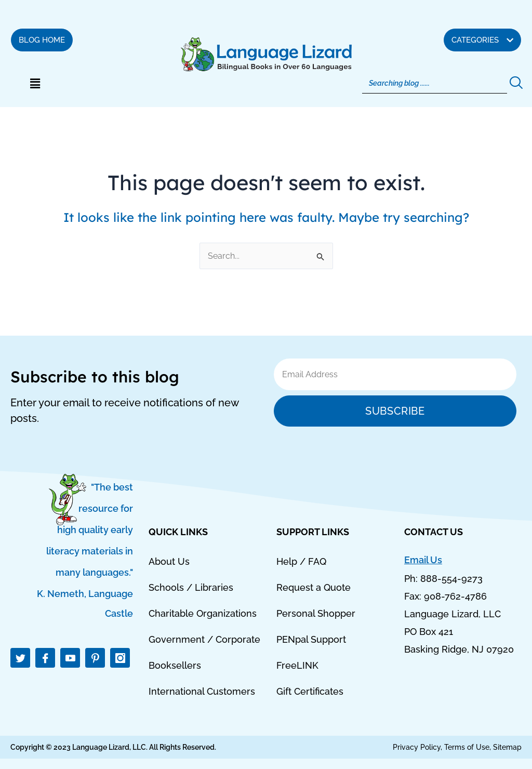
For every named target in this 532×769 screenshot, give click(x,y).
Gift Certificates (310, 691)
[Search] (435, 83)
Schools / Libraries (191, 587)
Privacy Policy (417, 747)
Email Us (423, 560)
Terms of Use (467, 747)
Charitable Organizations (203, 613)
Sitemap (507, 747)
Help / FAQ (301, 561)
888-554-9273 (451, 579)
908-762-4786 (455, 597)
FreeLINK (297, 665)
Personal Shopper (316, 613)
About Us (169, 561)
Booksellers (175, 665)
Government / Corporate (204, 639)
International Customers (202, 691)
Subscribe (395, 411)
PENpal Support (311, 639)
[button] (35, 84)
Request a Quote (314, 587)
